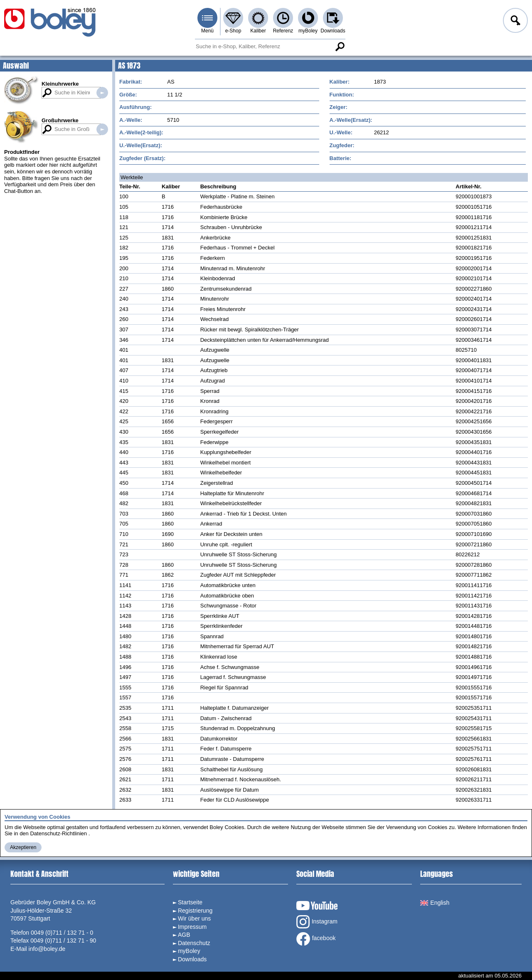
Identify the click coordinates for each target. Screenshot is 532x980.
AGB (184, 935)
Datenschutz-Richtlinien (58, 833)
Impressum (192, 927)
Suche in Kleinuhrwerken (102, 93)
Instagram (317, 922)
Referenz (283, 31)
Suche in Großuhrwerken (102, 129)
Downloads (333, 31)
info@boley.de (47, 949)
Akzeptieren (23, 847)
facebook (316, 939)
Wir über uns (194, 918)
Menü (207, 31)
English (435, 903)
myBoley (308, 31)
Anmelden (515, 22)
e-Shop (233, 31)
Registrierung (195, 911)
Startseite (190, 902)
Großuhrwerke (60, 120)
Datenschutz (194, 943)
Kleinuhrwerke (60, 84)
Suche (340, 47)
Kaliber (258, 31)
